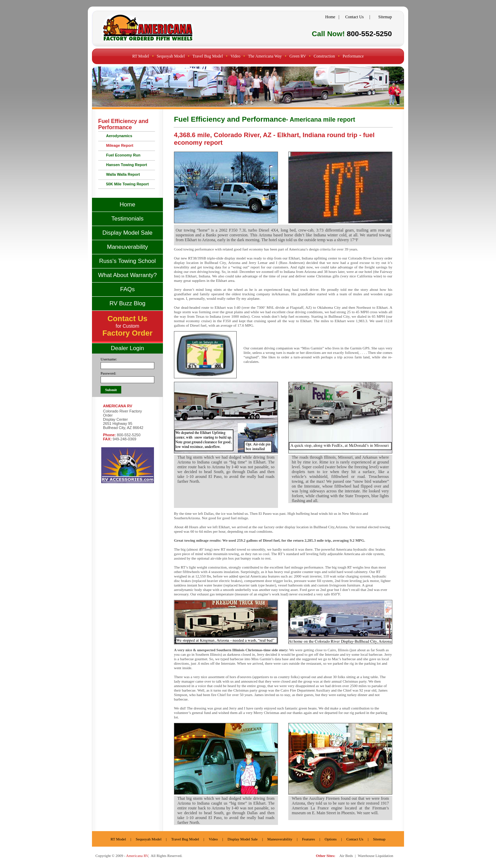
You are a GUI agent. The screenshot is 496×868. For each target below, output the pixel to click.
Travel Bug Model (208, 56)
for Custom (127, 327)
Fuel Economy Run (123, 155)
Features (308, 839)
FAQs (128, 289)
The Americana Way (265, 56)
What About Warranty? (127, 275)
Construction (324, 56)
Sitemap (385, 17)
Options (330, 839)
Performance (353, 56)
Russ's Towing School (128, 261)
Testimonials (127, 219)
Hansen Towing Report (127, 165)
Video (235, 56)
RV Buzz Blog (128, 303)
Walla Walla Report (123, 174)
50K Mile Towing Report (127, 184)
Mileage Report (120, 145)
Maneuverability (127, 247)
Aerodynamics (119, 136)
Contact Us (354, 17)
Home (330, 17)
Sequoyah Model (171, 56)
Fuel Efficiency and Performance (123, 124)
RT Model (141, 56)
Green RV (298, 56)
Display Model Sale (127, 233)
